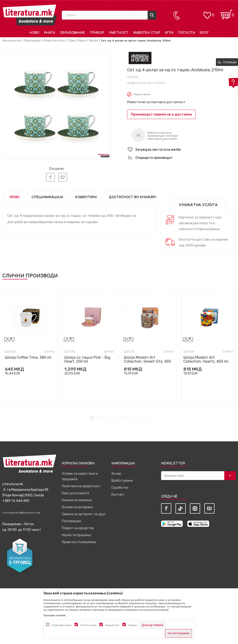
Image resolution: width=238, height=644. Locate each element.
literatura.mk (12, 40)
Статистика (88, 625)
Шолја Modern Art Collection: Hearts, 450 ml (206, 358)
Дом (72, 40)
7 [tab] (133, 416)
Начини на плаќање (77, 499)
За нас (116, 472)
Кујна (82, 40)
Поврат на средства (78, 527)
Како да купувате (76, 492)
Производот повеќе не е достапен (161, 114)
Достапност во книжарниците (139, 196)
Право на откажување (79, 541)
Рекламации (71, 520)
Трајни (132, 625)
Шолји (93, 40)
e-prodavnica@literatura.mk (21, 511)
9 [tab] (146, 416)
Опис (15, 196)
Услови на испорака (77, 506)
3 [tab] (106, 416)
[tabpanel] (30, 346)
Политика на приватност (81, 485)
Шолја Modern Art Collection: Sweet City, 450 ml (147, 360)
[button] (181, 150)
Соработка (120, 486)
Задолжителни (62, 625)
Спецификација (47, 196)
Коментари (86, 196)
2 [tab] (99, 416)
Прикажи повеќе (55, 615)
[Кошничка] (226, 13)
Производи (32, 40)
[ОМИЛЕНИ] (207, 13)
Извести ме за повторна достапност (156, 102)
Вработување (122, 479)
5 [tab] (119, 416)
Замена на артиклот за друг (84, 513)
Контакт (118, 493)
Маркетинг (112, 625)
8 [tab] (139, 416)
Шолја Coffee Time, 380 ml (28, 356)
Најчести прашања (76, 534)
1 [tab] (92, 416)
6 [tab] (126, 416)
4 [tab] (112, 416)
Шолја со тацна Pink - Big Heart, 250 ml (87, 358)
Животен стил (55, 40)
